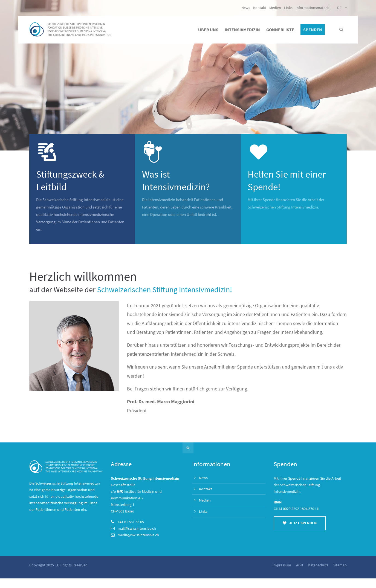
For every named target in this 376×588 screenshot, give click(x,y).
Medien (275, 8)
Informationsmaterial (313, 8)
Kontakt (260, 8)
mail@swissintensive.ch (137, 528)
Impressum (282, 565)
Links (288, 8)
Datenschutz (318, 565)
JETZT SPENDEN (300, 523)
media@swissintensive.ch (138, 535)
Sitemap (340, 565)
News (246, 8)
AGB (300, 565)
